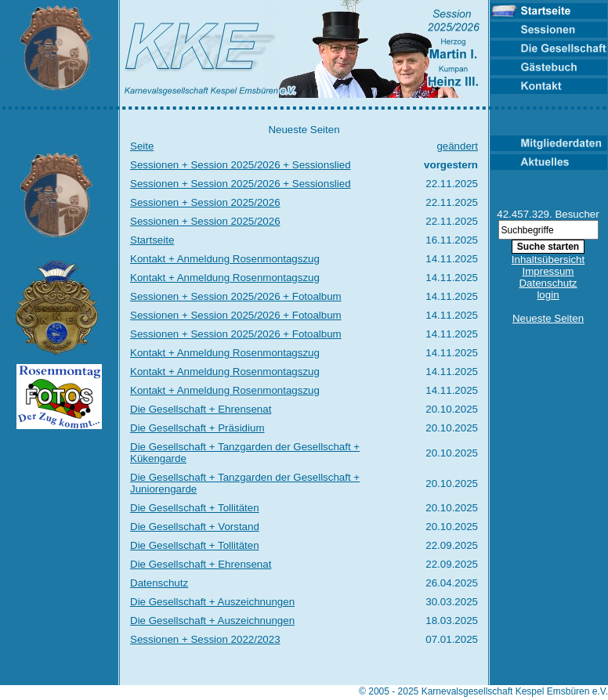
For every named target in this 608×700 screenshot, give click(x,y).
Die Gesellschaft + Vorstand (195, 527)
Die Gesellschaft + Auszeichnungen (212, 602)
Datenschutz (159, 583)
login (548, 295)
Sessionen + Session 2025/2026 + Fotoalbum (236, 296)
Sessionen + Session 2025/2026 (205, 202)
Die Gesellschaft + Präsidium (197, 428)
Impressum (548, 271)
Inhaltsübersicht (548, 260)
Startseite (152, 240)
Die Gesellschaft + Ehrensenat (201, 409)
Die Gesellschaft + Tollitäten (195, 508)
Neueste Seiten (548, 318)
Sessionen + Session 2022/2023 (205, 639)
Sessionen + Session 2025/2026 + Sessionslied (241, 165)
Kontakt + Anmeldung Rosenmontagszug (225, 259)
